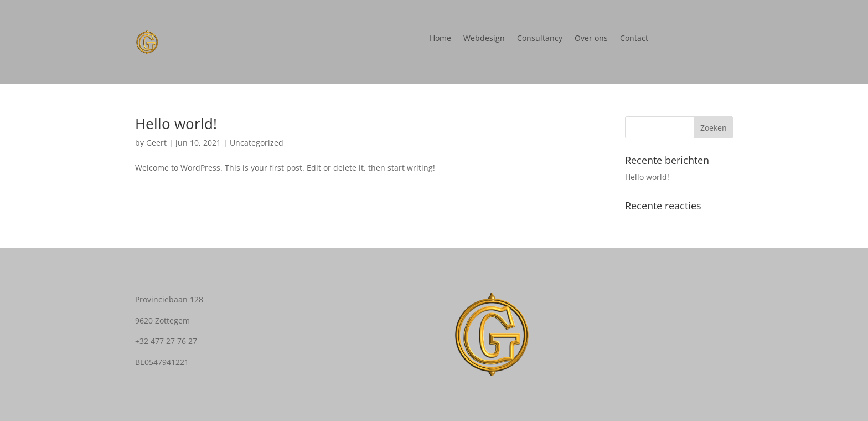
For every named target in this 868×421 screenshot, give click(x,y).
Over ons (591, 39)
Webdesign (484, 39)
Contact (634, 39)
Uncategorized (257, 143)
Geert (156, 143)
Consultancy (540, 39)
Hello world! (176, 124)
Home (440, 39)
